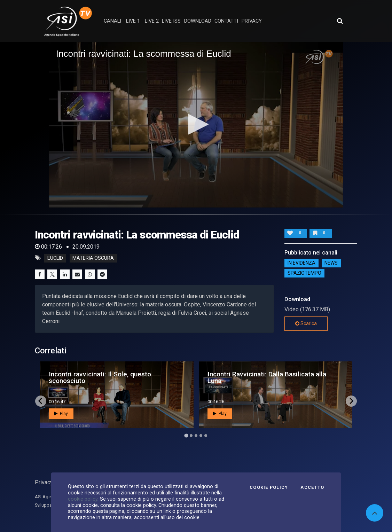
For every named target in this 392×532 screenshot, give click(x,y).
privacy (252, 21)
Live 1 (133, 21)
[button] (196, 124)
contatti (226, 21)
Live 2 (152, 21)
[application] (196, 125)
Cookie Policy (269, 487)
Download (198, 21)
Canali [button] (112, 21)
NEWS (331, 263)
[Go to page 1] (186, 435)
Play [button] (61, 414)
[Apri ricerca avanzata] (340, 21)
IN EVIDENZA (301, 263)
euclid (55, 258)
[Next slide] (351, 401)
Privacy (44, 482)
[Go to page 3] (196, 436)
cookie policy (83, 499)
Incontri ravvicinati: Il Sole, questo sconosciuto (100, 377)
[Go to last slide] (41, 401)
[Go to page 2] (191, 436)
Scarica (306, 323)
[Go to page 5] (206, 436)
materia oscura (93, 258)
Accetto (312, 487)
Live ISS (171, 21)
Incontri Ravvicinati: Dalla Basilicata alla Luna (267, 377)
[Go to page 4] (201, 436)
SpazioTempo (304, 273)
